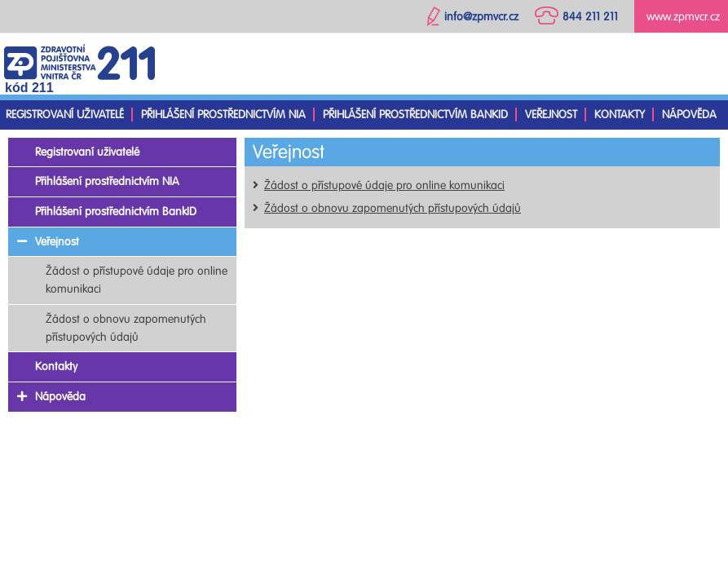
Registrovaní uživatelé (65, 115)
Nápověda (689, 115)
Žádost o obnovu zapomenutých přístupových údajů (393, 208)
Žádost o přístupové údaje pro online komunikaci (384, 185)
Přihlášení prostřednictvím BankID (415, 115)
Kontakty (620, 115)
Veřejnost (551, 115)
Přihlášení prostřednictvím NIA (223, 115)
